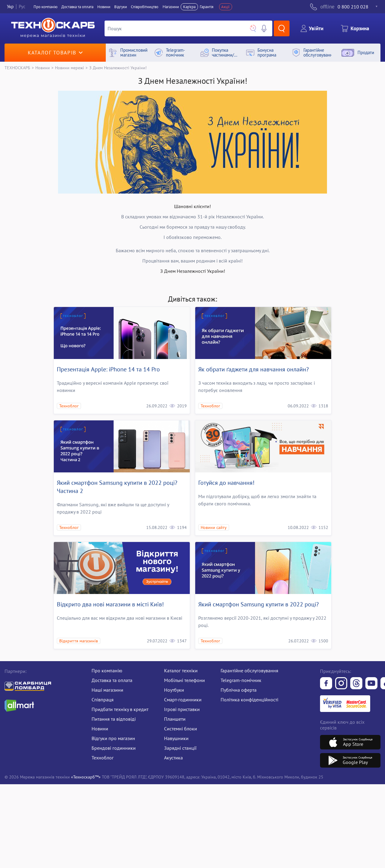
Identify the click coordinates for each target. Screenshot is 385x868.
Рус (22, 7)
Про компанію (107, 671)
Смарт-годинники (183, 700)
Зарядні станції (180, 748)
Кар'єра (189, 7)
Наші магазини (107, 690)
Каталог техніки (181, 671)
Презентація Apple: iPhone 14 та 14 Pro (108, 369)
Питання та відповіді (114, 719)
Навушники (176, 738)
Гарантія (207, 7)
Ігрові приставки (182, 709)
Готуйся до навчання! (226, 483)
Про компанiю (45, 7)
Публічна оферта (239, 690)
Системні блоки (181, 729)
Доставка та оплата (77, 7)
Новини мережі (70, 68)
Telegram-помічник (241, 680)
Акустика (173, 758)
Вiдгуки (121, 7)
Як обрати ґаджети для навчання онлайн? (254, 369)
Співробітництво (145, 7)
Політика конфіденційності (249, 700)
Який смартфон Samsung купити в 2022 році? (259, 604)
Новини (104, 7)
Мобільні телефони (184, 680)
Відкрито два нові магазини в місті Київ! (110, 604)
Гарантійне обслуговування (249, 671)
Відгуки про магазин (113, 738)
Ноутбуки (174, 690)
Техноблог (103, 758)
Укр (10, 7)
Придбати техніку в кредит (120, 709)
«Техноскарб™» (86, 777)
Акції (225, 7)
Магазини (171, 7)
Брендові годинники (114, 748)
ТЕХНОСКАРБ (17, 68)
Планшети (175, 719)
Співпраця (103, 700)
